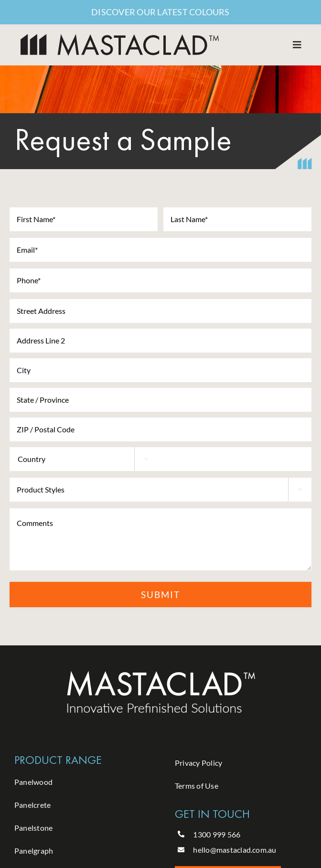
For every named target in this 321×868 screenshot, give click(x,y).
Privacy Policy (198, 763)
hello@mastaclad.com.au (235, 850)
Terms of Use (197, 786)
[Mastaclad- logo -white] (160, 673)
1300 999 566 (217, 834)
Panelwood (33, 782)
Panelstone (33, 828)
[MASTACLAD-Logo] (120, 38)
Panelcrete (32, 805)
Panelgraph (34, 851)
